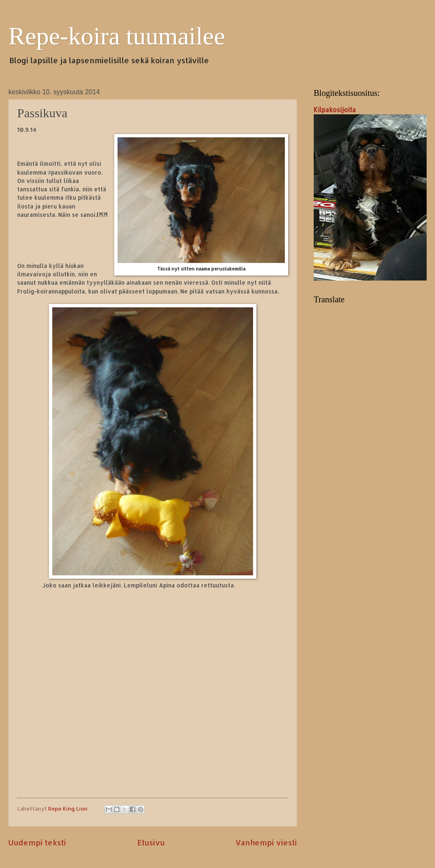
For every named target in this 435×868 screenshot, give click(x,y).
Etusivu (151, 842)
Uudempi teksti (37, 842)
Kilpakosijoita (335, 110)
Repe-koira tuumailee (117, 36)
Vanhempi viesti (266, 842)
